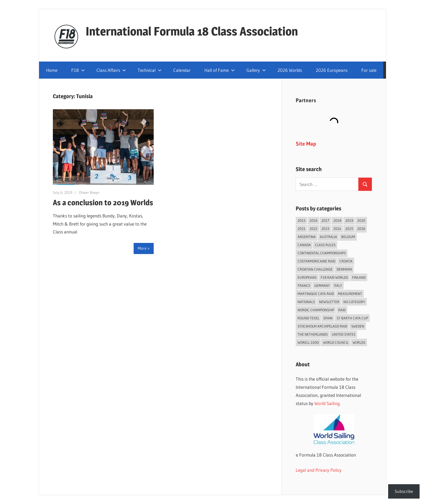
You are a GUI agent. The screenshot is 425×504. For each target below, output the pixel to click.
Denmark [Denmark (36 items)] (344, 269)
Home (52, 70)
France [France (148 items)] (304, 285)
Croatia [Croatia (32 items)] (346, 261)
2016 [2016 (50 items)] (313, 220)
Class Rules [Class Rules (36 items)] (325, 245)
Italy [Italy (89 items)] (338, 285)
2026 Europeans (332, 70)
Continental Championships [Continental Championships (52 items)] (322, 253)
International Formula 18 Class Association (192, 31)
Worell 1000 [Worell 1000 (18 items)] (308, 342)
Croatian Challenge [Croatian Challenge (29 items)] (315, 269)
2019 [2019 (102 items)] (349, 220)
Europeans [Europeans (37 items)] (307, 277)
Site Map (306, 144)
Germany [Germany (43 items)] (322, 285)
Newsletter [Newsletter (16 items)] (329, 302)
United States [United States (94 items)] (344, 334)
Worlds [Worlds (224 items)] (359, 342)
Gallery (256, 70)
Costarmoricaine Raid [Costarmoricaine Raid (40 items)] (316, 261)
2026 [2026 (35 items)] (361, 229)
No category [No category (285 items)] (354, 302)
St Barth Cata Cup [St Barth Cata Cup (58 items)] (352, 318)
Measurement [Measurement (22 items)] (350, 294)
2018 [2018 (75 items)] (337, 220)
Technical (150, 70)
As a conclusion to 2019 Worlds (103, 203)
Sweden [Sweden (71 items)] (358, 326)
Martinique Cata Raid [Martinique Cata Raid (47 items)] (316, 294)
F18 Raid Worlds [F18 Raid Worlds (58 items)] (334, 277)
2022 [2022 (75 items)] (313, 229)
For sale (369, 70)
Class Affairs (111, 70)
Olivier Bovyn (89, 192)
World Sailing (327, 403)
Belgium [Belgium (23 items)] (348, 237)
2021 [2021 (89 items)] (302, 229)
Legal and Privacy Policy (319, 470)
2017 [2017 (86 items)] (325, 220)
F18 (78, 70)
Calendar (182, 70)
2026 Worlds (290, 70)
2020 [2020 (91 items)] (361, 220)
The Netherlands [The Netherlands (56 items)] (313, 334)
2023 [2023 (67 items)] (325, 229)
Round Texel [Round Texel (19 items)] (308, 318)
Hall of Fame (220, 70)
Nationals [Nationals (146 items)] (306, 302)
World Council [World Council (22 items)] (336, 342)
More (142, 248)
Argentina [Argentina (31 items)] (307, 237)
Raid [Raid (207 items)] (342, 310)
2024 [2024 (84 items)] (337, 229)
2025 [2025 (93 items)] (349, 229)
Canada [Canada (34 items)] (304, 245)
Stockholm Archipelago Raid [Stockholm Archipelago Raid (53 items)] (322, 326)
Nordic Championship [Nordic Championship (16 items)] (316, 310)
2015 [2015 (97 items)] (302, 220)
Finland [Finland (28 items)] (359, 277)
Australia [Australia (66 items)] (329, 237)
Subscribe (404, 491)
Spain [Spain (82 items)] (328, 318)
